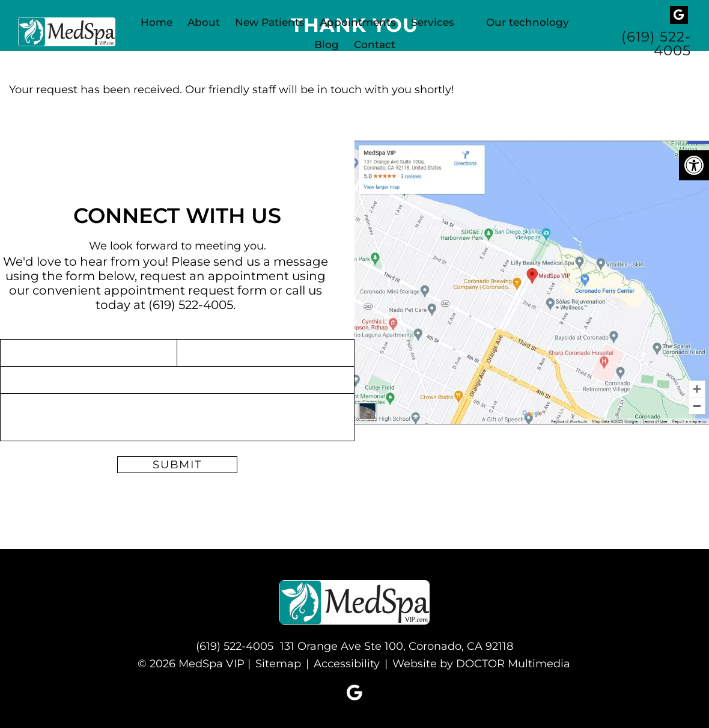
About (204, 22)
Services (433, 22)
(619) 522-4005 (656, 44)
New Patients (270, 22)
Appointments (358, 22)
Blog (327, 44)
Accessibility (347, 664)
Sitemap (278, 664)
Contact (375, 44)
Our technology (528, 22)
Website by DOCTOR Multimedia (481, 664)
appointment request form (185, 290)
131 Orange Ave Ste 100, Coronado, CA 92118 (397, 646)
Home (157, 22)
